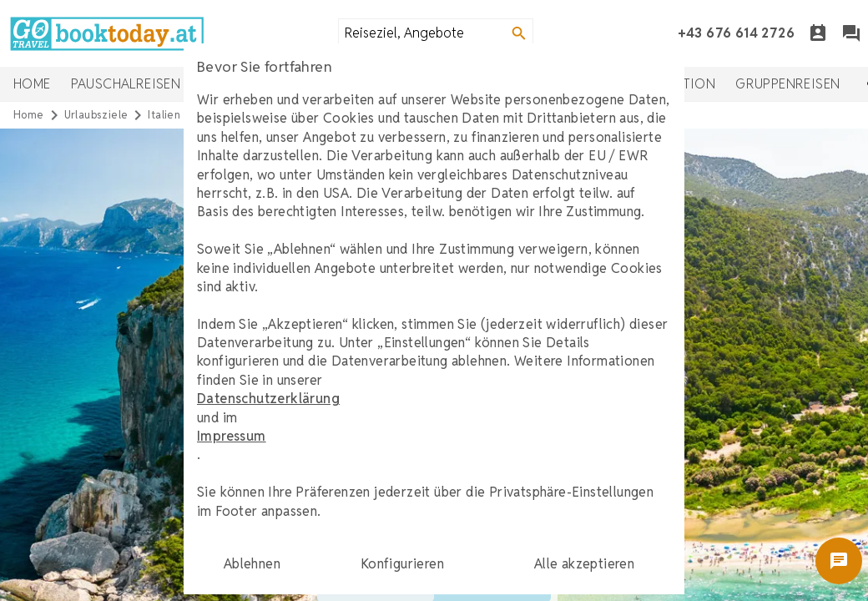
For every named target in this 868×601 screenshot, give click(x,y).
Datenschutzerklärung (268, 399)
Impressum (232, 436)
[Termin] (818, 33)
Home (32, 84)
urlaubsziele (96, 115)
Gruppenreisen (787, 84)
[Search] (519, 33)
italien (164, 115)
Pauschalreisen (126, 84)
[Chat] (851, 33)
